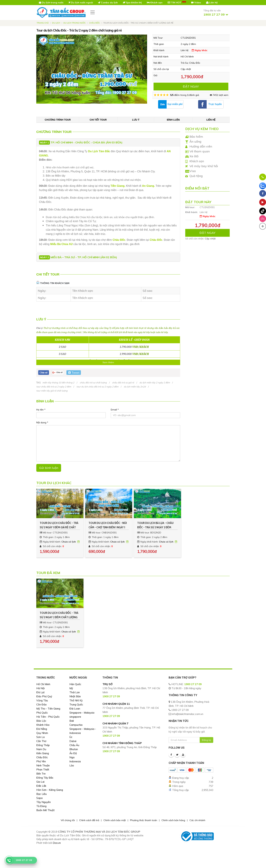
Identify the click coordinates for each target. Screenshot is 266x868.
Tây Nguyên (44, 802)
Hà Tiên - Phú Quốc (48, 717)
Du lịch (56, 23)
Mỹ (71, 688)
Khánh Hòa (43, 725)
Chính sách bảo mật (115, 820)
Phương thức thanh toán (144, 820)
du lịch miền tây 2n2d (135, 387)
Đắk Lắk (41, 786)
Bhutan (74, 749)
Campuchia (76, 725)
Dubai (73, 741)
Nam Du (41, 749)
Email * (115, 410)
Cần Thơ (41, 741)
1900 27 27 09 (193, 684)
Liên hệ (211, 120)
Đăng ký (206, 740)
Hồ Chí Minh (43, 684)
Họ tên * (41, 410)
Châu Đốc (94, 23)
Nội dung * (42, 422)
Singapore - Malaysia (82, 713)
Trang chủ (43, 23)
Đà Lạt (40, 692)
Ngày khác (199, 50)
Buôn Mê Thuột (45, 810)
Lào (72, 765)
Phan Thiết (43, 770)
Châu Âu (74, 745)
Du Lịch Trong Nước (75, 23)
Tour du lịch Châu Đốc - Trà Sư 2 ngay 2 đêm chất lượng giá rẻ (59, 615)
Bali (72, 721)
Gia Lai (40, 782)
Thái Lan (75, 692)
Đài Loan (75, 709)
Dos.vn (57, 843)
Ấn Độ (73, 753)
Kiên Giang (43, 753)
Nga (72, 757)
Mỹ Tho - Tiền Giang (48, 709)
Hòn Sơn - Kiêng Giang (50, 790)
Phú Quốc (42, 713)
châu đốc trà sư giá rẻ (123, 383)
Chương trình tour (58, 120)
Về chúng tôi (68, 820)
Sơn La (40, 737)
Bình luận (173, 120)
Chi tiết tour (98, 120)
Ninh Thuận (43, 765)
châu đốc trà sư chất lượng (93, 383)
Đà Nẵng (42, 729)
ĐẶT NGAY (191, 86)
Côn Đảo (41, 705)
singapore (75, 717)
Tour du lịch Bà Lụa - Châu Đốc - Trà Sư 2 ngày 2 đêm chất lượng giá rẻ (155, 525)
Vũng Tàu (42, 700)
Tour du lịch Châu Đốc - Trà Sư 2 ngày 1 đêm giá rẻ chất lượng (59, 525)
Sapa (39, 798)
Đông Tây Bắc (45, 778)
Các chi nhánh (197, 820)
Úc (71, 737)
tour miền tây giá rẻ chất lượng (52, 391)
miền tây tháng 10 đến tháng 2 (58, 383)
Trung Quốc (76, 705)
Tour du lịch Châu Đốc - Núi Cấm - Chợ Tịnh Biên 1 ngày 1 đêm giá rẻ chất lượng (108, 525)
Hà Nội (40, 688)
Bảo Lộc (41, 721)
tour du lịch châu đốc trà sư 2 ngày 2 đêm (97, 387)
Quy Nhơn (42, 733)
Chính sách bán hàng (173, 820)
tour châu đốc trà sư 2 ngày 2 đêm (54, 387)
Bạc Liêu (41, 794)
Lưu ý (136, 120)
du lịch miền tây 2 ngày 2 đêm (155, 383)
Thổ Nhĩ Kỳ (76, 700)
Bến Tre (41, 774)
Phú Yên (41, 761)
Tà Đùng (41, 806)
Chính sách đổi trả (89, 820)
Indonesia (75, 761)
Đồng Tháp (43, 745)
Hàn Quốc (75, 684)
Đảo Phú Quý (44, 696)
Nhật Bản (75, 696)
